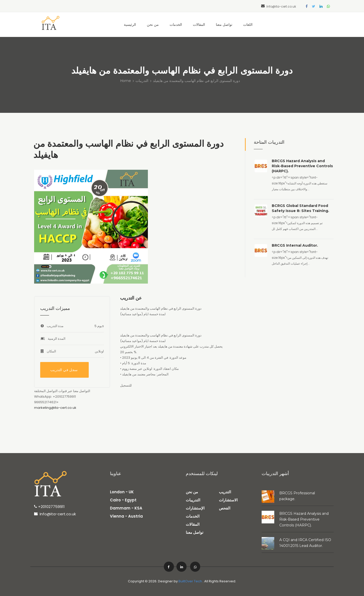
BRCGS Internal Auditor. (295, 245)
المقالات (199, 25)
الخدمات (176, 25)
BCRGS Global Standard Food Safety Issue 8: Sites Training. (300, 208)
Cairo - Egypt (123, 500)
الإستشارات (195, 508)
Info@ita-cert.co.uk (281, 6)
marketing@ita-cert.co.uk (55, 408)
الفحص (225, 508)
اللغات (248, 25)
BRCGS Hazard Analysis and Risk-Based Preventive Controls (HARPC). (302, 166)
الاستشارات (228, 500)
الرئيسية (130, 25)
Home (126, 81)
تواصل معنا (224, 25)
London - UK (122, 492)
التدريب (225, 492)
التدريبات (142, 81)
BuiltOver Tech (190, 581)
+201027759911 (51, 507)
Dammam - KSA (126, 508)
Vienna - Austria (126, 516)
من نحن (153, 25)
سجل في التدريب (64, 370)
